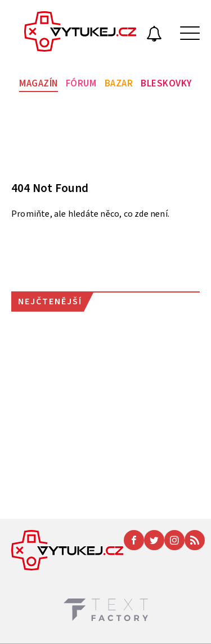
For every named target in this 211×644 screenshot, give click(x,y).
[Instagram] (174, 540)
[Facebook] (134, 540)
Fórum (81, 84)
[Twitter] (154, 540)
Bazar (119, 84)
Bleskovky (166, 84)
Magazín (39, 84)
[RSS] (195, 540)
